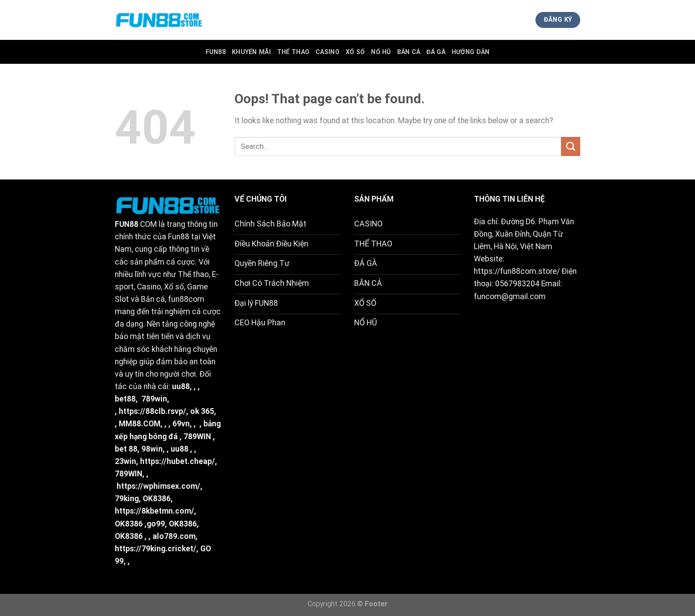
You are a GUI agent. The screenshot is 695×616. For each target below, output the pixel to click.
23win (125, 461)
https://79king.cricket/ (156, 549)
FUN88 (216, 52)
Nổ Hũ (381, 52)
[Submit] (571, 146)
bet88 (125, 399)
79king (127, 499)
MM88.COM (140, 424)
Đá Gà (436, 52)
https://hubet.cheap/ (178, 461)
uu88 (181, 386)
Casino (328, 52)
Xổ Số (355, 52)
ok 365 (202, 411)
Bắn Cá (409, 52)
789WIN (197, 437)
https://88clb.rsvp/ (152, 411)
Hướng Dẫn (471, 52)
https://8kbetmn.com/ (154, 511)
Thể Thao (293, 52)
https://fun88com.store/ (517, 271)
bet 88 (126, 449)
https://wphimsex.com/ (158, 486)
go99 (156, 524)
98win (152, 449)
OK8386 (157, 499)
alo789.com (174, 536)
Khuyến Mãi (251, 52)
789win (154, 399)
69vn (181, 424)
